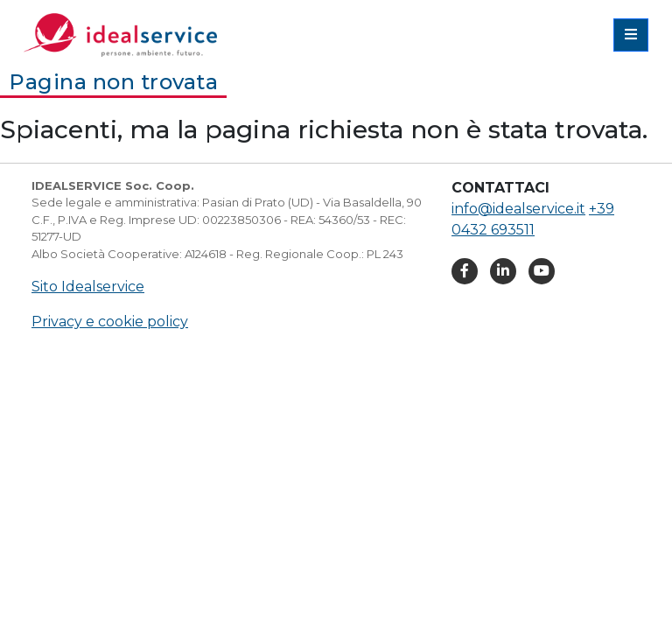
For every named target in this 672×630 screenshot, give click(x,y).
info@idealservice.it (518, 209)
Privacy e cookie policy (110, 322)
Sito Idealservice (88, 287)
